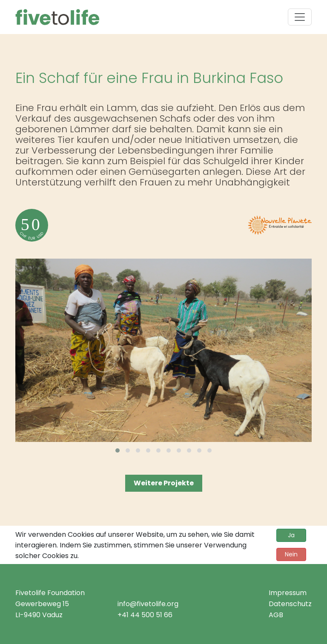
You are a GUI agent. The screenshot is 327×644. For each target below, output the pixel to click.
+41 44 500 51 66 (145, 615)
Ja (291, 535)
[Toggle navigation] (300, 17)
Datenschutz (290, 604)
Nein (291, 554)
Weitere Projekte (164, 483)
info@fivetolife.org (148, 604)
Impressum (288, 593)
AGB (276, 615)
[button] (118, 450)
